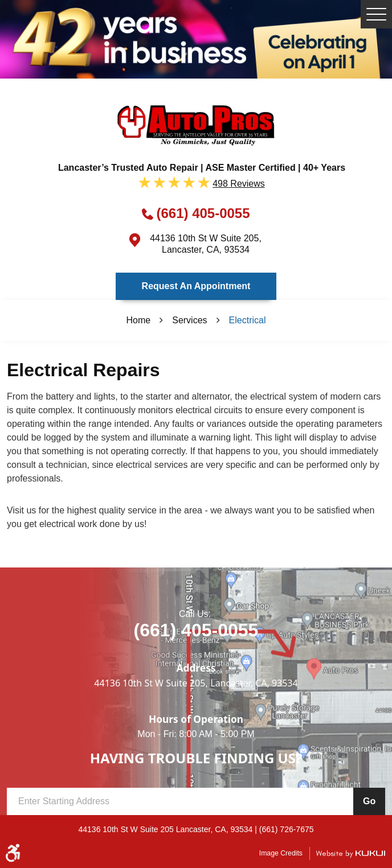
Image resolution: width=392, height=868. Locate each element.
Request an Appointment (196, 286)
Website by (350, 853)
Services (189, 320)
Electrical (248, 320)
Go (369, 801)
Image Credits (281, 853)
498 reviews (239, 184)
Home (139, 320)
